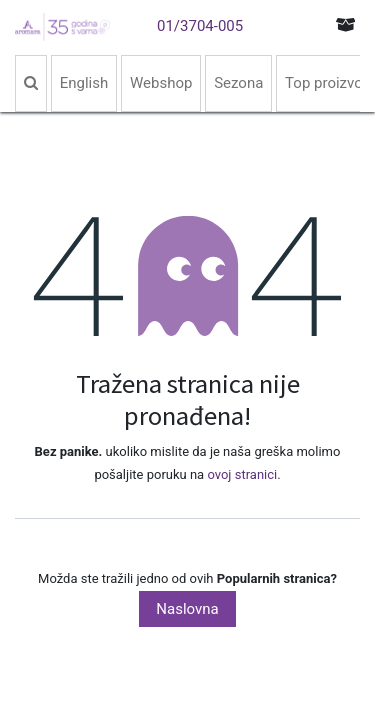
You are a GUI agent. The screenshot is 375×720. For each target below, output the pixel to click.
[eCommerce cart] (346, 24)
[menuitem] (31, 83)
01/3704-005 (200, 26)
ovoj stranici (242, 474)
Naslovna (187, 609)
